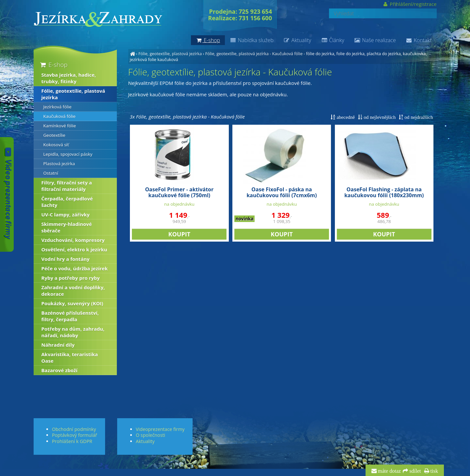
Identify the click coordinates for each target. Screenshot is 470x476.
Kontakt (419, 40)
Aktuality (297, 40)
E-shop (53, 64)
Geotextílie (55, 135)
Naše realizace (375, 40)
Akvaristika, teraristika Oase (70, 357)
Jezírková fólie (57, 107)
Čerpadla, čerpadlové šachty (67, 202)
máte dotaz (389, 471)
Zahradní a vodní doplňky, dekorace (73, 291)
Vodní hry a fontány (66, 259)
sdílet (414, 471)
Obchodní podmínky (74, 429)
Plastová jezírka (59, 164)
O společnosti (150, 435)
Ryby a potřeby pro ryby (71, 278)
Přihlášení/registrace (409, 4)
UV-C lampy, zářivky (66, 214)
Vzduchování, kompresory (73, 240)
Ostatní (51, 173)
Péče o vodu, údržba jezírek (75, 268)
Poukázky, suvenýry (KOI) (72, 303)
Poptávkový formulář (74, 435)
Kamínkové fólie (60, 126)
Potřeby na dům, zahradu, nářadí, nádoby (73, 332)
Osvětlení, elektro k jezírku (74, 249)
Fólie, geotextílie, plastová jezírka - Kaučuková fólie (254, 54)
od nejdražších (418, 117)
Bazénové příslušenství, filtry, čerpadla (70, 316)
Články (332, 40)
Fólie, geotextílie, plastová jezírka (170, 54)
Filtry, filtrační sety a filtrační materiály (67, 186)
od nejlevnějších (379, 117)
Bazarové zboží (60, 370)
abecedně (345, 117)
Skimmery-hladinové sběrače (67, 227)
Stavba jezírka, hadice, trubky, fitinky (69, 78)
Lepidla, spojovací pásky (68, 154)
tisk (434, 471)
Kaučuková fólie (60, 116)
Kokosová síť (56, 145)
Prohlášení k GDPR (72, 441)
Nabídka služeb (252, 40)
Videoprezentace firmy (160, 429)
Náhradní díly (58, 345)
